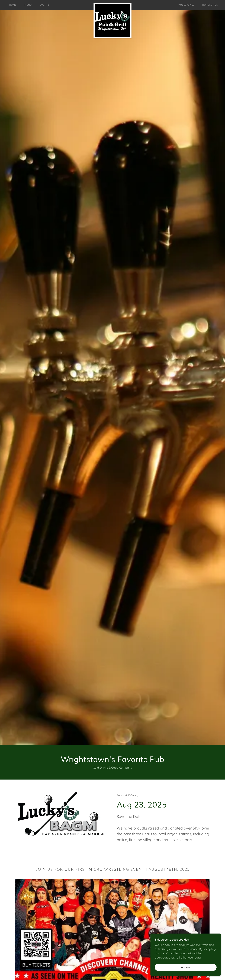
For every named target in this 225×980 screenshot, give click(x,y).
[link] (112, 4)
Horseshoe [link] (210, 5)
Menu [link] (28, 5)
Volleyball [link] (186, 5)
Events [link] (45, 5)
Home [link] (13, 5)
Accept (186, 967)
